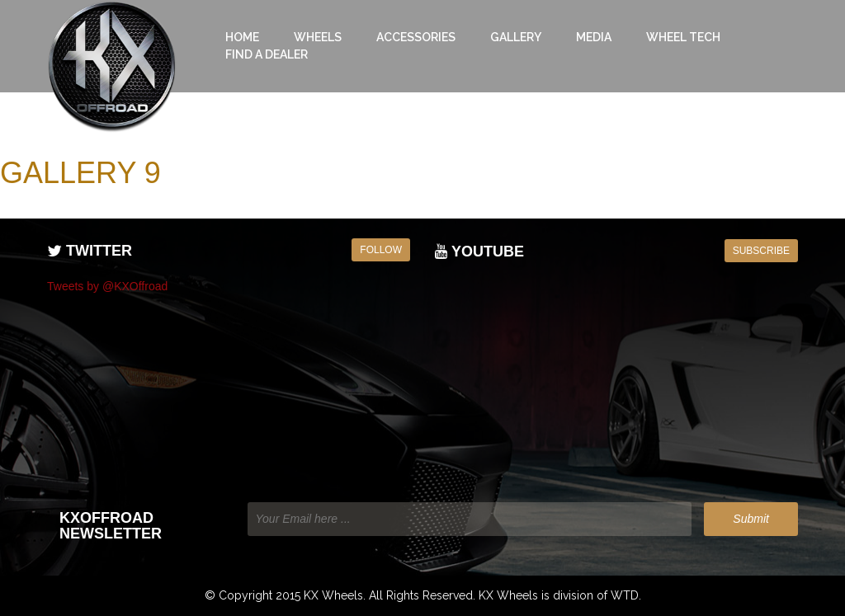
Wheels (318, 37)
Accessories (416, 37)
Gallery (516, 37)
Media (594, 37)
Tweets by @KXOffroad (107, 286)
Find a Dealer (267, 54)
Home (242, 37)
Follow (381, 250)
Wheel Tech (683, 37)
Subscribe (761, 251)
